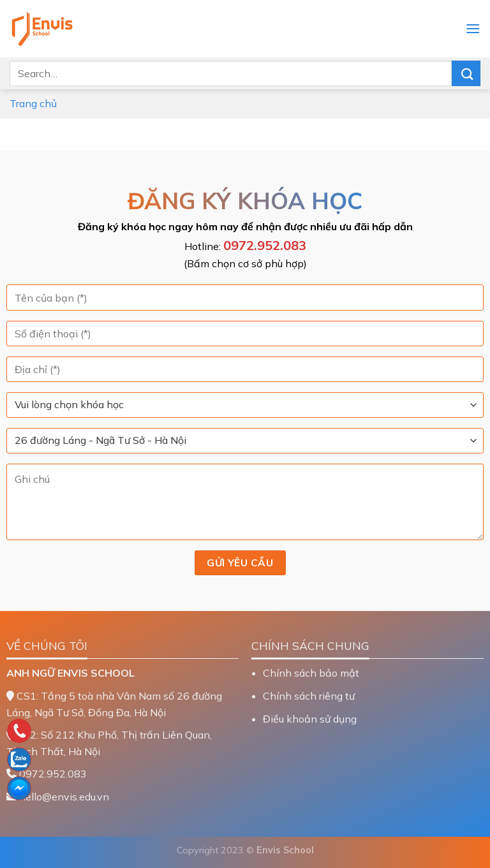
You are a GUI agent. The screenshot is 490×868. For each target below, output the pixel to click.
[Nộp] (466, 73)
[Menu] (473, 28)
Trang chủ (33, 103)
